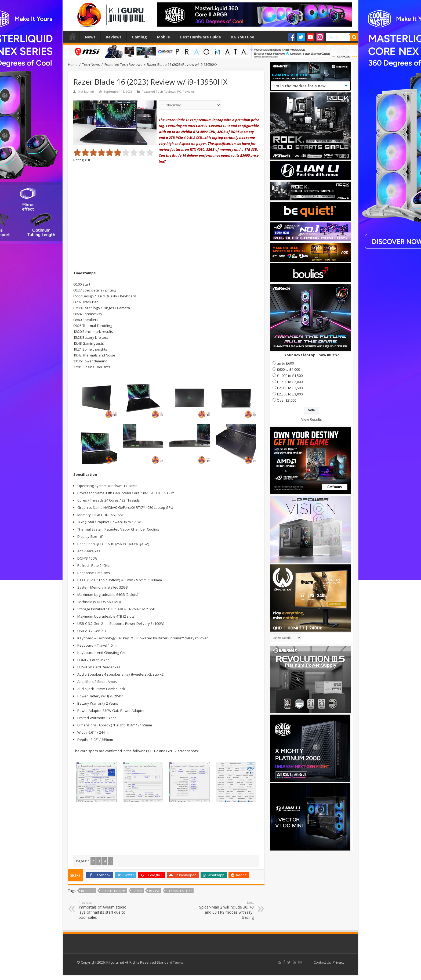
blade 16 (88, 891)
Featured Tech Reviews (123, 64)
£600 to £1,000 (288, 369)
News (90, 37)
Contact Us (322, 962)
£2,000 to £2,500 (290, 388)
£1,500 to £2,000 (290, 382)
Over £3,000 (286, 400)
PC (179, 91)
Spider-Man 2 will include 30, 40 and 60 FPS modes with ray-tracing (226, 910)
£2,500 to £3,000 (290, 394)
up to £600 (285, 363)
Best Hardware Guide (201, 37)
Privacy (339, 962)
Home (72, 36)
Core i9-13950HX (113, 891)
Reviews (114, 37)
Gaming (139, 37)
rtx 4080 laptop (179, 891)
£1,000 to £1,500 (290, 376)
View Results (312, 419)
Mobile (164, 37)
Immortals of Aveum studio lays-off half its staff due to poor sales (106, 910)
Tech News (91, 64)
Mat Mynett (86, 91)
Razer (137, 891)
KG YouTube (243, 37)
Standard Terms (170, 962)
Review (154, 891)
